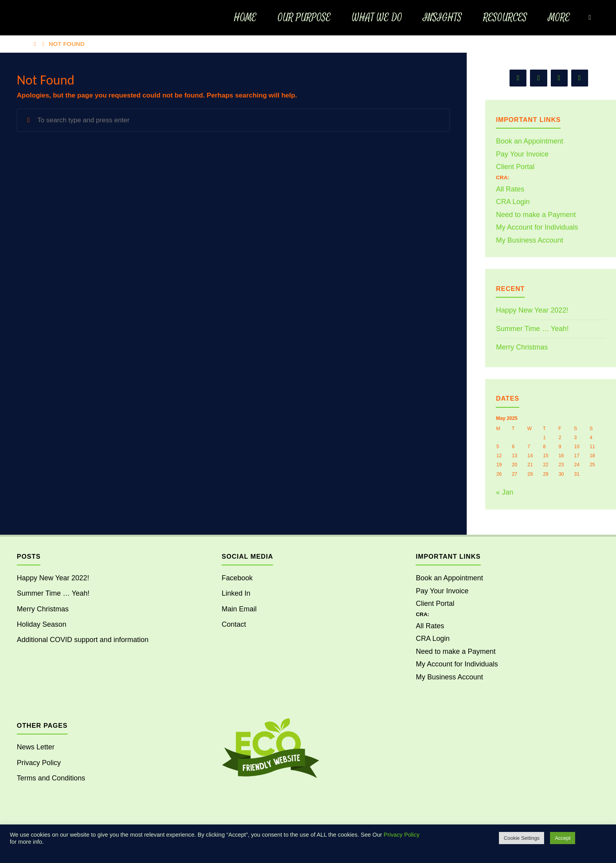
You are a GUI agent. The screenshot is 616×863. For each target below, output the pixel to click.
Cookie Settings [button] (522, 838)
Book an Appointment (529, 141)
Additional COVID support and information (83, 640)
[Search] (590, 18)
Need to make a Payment (536, 215)
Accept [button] (563, 838)
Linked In (236, 593)
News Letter (36, 747)
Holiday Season (42, 624)
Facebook (237, 578)
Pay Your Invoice (522, 154)
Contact (234, 624)
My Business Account (529, 240)
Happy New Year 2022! (532, 310)
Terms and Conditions (51, 778)
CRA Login (513, 202)
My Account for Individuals (537, 227)
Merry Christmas (522, 347)
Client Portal (515, 167)
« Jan (504, 492)
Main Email (239, 609)
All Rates (510, 189)
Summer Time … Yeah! (532, 329)
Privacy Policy (39, 763)
